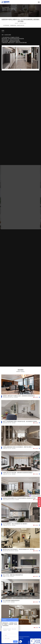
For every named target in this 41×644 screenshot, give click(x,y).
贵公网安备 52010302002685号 (23, 637)
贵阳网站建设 (21, 638)
